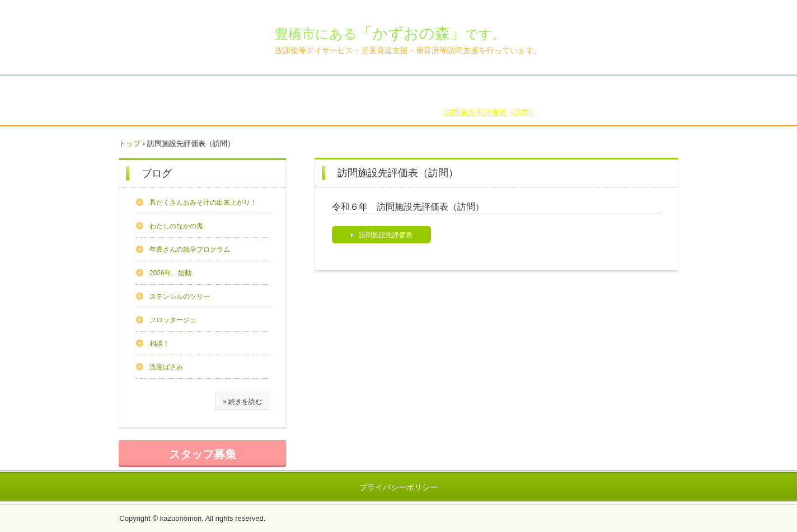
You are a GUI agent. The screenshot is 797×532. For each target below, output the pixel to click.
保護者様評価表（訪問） (391, 112)
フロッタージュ (173, 320)
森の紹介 (213, 91)
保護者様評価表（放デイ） (295, 101)
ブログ (469, 91)
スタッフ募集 (203, 454)
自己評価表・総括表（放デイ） (571, 91)
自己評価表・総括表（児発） (187, 101)
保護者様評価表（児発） (395, 101)
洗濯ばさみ (166, 367)
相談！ (160, 343)
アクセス (432, 91)
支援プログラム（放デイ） (495, 101)
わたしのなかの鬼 (176, 226)
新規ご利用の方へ (270, 91)
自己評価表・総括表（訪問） (287, 112)
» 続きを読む (242, 402)
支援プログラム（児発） (594, 101)
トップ (130, 143)
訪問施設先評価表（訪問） (491, 112)
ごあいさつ (387, 91)
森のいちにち (334, 91)
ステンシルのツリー (180, 296)
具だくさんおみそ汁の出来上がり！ (203, 203)
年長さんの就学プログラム (190, 249)
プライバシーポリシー (399, 487)
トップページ (164, 91)
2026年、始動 (170, 273)
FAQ (498, 91)
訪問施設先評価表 (386, 235)
